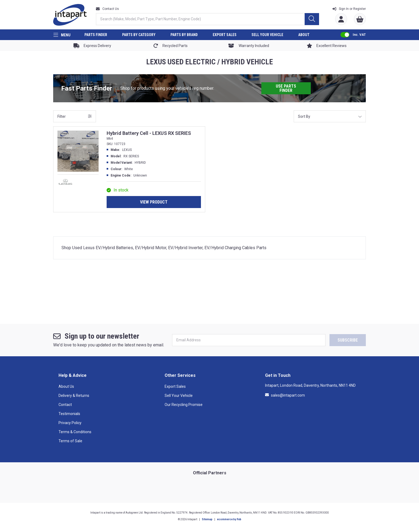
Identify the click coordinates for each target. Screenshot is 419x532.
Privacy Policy (70, 423)
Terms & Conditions (75, 432)
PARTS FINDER (96, 35)
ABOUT (304, 35)
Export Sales (175, 386)
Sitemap (207, 519)
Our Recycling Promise (184, 405)
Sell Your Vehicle (179, 396)
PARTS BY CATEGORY (139, 35)
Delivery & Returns (74, 396)
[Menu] (62, 35)
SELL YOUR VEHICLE (267, 35)
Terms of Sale (70, 441)
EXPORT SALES (225, 35)
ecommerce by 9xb (229, 519)
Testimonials (69, 414)
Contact (65, 405)
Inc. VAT (359, 35)
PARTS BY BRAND (184, 35)
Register (349, 9)
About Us (66, 386)
